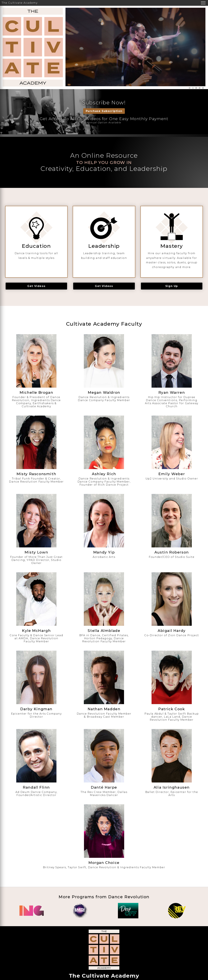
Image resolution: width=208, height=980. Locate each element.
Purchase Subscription (104, 111)
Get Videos (36, 286)
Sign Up (172, 286)
